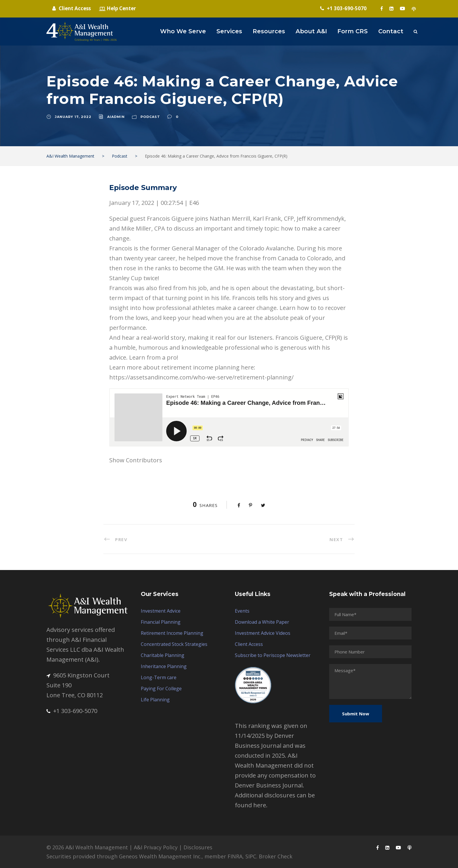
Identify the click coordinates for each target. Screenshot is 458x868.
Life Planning (155, 700)
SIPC (251, 856)
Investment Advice (161, 611)
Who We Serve (183, 31)
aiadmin (116, 117)
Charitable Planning (163, 655)
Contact (391, 31)
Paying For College (161, 689)
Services (229, 31)
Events (242, 611)
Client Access (249, 644)
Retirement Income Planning (172, 633)
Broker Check (276, 856)
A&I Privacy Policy (156, 847)
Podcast (150, 117)
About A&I (311, 31)
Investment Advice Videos (263, 633)
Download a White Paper (262, 622)
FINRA (235, 856)
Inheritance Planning (164, 666)
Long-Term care (159, 677)
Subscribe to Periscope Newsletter (273, 655)
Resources (269, 31)
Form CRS (353, 31)
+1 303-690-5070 (72, 711)
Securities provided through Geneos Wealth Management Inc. (124, 856)
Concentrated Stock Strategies (174, 644)
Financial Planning (161, 622)
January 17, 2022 (73, 117)
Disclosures (198, 847)
